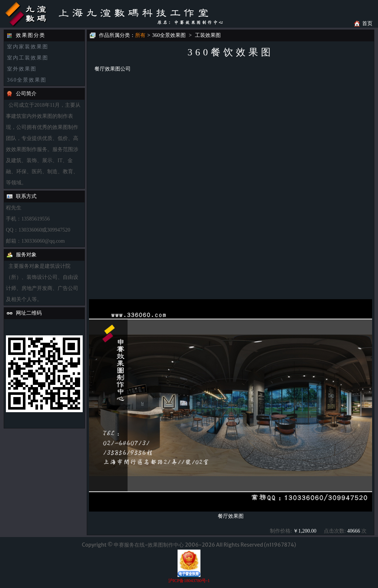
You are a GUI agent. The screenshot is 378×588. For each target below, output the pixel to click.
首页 (367, 23)
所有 (140, 35)
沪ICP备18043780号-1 (189, 581)
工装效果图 (208, 35)
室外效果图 (22, 69)
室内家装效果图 (28, 47)
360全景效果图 (27, 80)
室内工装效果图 (28, 58)
